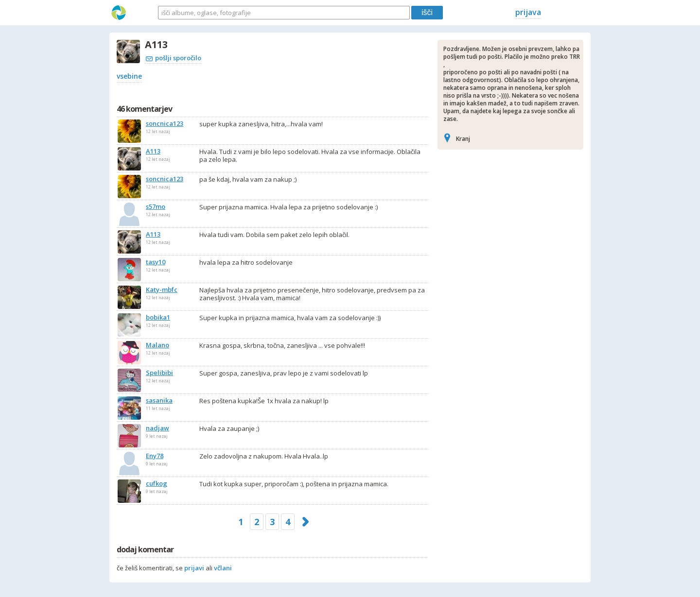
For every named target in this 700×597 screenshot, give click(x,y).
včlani (223, 568)
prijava (528, 12)
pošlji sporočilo (174, 58)
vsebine (129, 76)
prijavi (194, 568)
